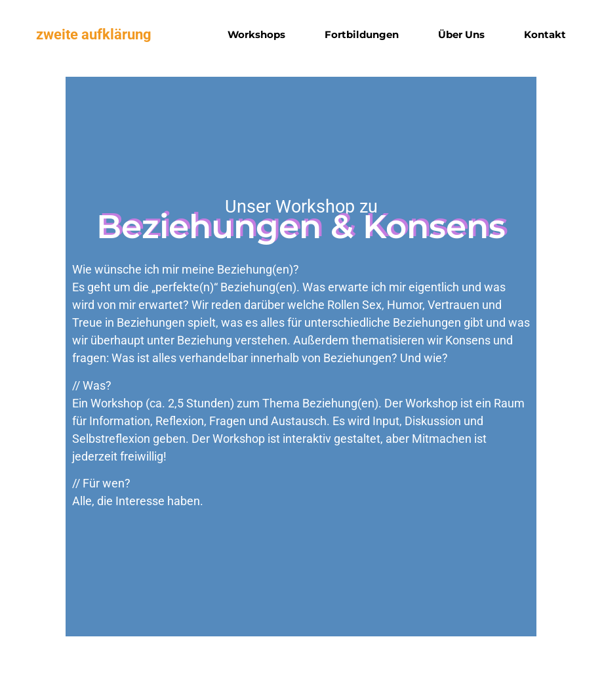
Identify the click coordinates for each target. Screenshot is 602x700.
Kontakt (545, 34)
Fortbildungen (362, 34)
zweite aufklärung (94, 34)
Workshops (256, 34)
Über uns (461, 34)
